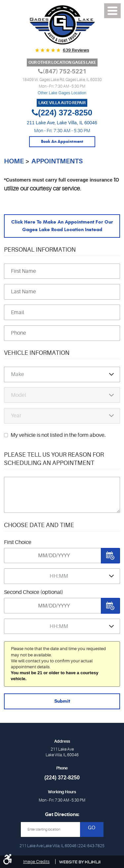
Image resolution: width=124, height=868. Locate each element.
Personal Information (40, 250)
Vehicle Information (37, 353)
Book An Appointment (62, 142)
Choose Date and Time (39, 525)
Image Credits (36, 862)
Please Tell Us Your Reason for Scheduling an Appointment (54, 459)
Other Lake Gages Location (62, 93)
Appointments (57, 161)
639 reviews (76, 50)
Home (14, 161)
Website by (80, 862)
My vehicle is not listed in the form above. (58, 435)
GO (92, 828)
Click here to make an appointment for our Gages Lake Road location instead (62, 226)
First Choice (18, 542)
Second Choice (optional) (34, 592)
